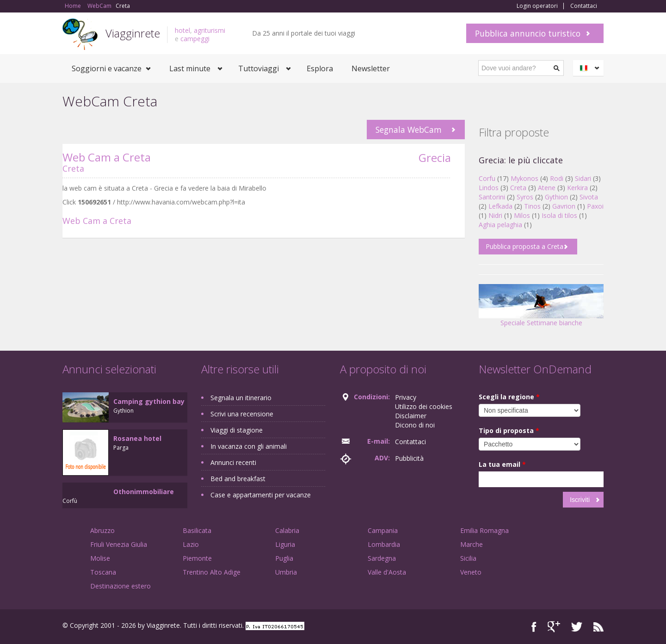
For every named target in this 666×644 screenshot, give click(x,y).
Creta (73, 168)
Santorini (492, 197)
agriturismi (210, 30)
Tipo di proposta (509, 430)
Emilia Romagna (484, 530)
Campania (383, 530)
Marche (472, 544)
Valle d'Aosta (387, 572)
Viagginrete (133, 33)
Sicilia (468, 558)
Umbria (286, 572)
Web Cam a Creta (107, 157)
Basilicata (197, 530)
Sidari (583, 178)
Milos (522, 215)
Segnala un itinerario (241, 398)
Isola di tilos (559, 215)
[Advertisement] (257, 316)
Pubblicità (409, 458)
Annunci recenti (233, 462)
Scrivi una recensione (242, 414)
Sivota (589, 197)
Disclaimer (411, 416)
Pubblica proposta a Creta (524, 246)
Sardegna (382, 558)
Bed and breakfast (238, 479)
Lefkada (500, 206)
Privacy (406, 397)
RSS (598, 627)
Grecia (435, 158)
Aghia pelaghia (500, 225)
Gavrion (564, 206)
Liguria (285, 544)
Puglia (284, 558)
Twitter (577, 627)
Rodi (557, 178)
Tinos (532, 206)
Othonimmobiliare (144, 492)
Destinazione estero (120, 586)
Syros (525, 197)
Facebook (534, 627)
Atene (547, 188)
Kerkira (577, 188)
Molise (100, 558)
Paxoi (595, 206)
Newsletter (371, 68)
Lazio (191, 544)
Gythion (556, 197)
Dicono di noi (415, 425)
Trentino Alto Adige (212, 572)
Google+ (554, 627)
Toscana (103, 572)
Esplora (320, 68)
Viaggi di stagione (237, 430)
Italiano (590, 68)
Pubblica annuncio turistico (528, 33)
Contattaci (584, 6)
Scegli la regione (509, 397)
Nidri (495, 215)
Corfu (487, 178)
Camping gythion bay (149, 401)
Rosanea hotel (137, 438)
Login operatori (537, 6)
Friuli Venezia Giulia (119, 544)
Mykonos (524, 178)
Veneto (471, 572)
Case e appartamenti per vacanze (261, 495)
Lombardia (384, 544)
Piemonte (197, 558)
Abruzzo (102, 530)
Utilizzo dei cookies (424, 406)
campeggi (195, 39)
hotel (182, 30)
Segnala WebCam (409, 130)
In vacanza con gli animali (249, 446)
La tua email (502, 464)
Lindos (489, 188)
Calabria (287, 530)
